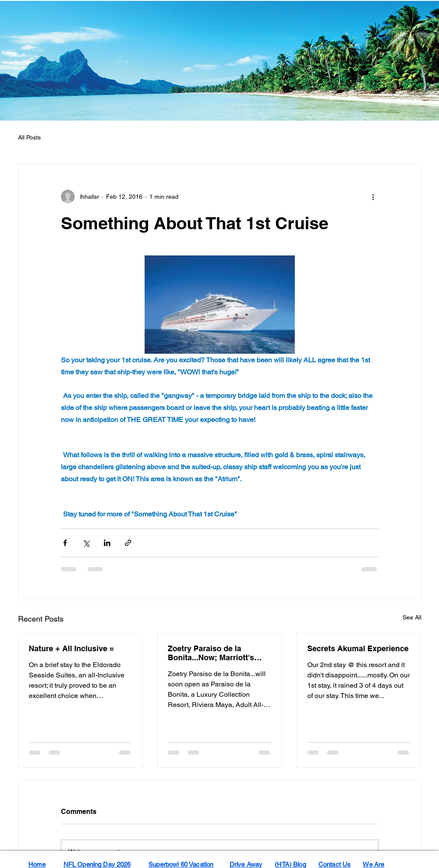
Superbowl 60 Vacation (181, 864)
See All (412, 617)
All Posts (29, 137)
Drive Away (246, 864)
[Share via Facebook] (65, 543)
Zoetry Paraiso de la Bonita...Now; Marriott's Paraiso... (211, 653)
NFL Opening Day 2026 (97, 864)
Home (37, 864)
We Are (373, 864)
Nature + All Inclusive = (71, 648)
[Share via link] (128, 543)
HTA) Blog (291, 864)
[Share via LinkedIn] (107, 543)
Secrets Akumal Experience (358, 648)
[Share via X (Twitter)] (86, 543)
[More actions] (373, 197)
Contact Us (335, 864)
